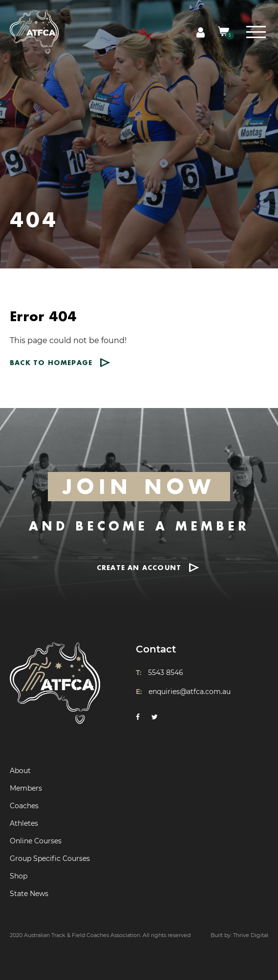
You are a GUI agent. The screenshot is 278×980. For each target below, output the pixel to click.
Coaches (24, 806)
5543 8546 (166, 673)
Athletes (24, 823)
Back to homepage (51, 362)
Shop (19, 876)
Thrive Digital (251, 935)
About (20, 771)
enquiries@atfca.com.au (190, 692)
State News (29, 894)
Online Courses (36, 841)
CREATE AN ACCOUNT (139, 567)
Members (26, 788)
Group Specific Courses (50, 858)
